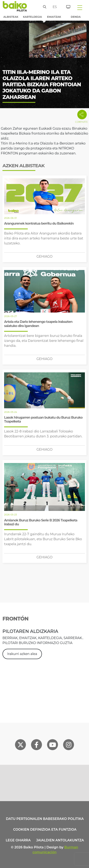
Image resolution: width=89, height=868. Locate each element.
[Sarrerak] (66, 6)
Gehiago (44, 256)
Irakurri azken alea (22, 654)
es (54, 7)
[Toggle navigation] (80, 7)
